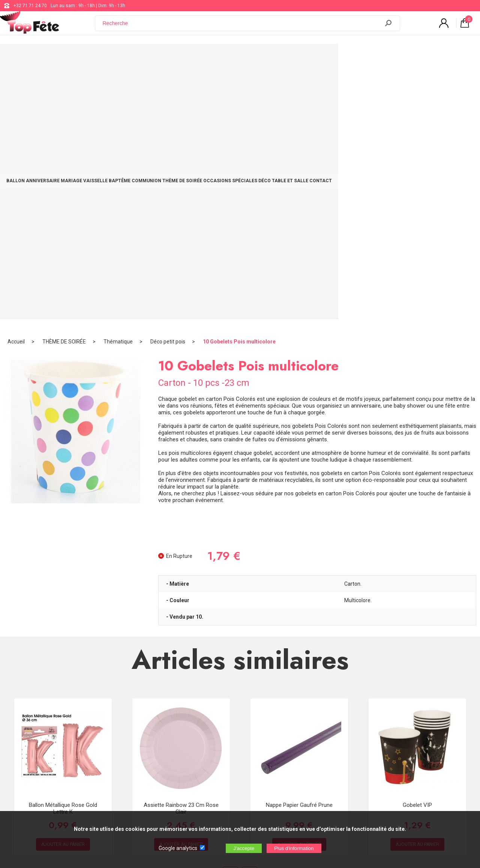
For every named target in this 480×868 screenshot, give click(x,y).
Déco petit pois (168, 81)
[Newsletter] (130, 779)
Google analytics (178, 848)
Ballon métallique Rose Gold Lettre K (63, 547)
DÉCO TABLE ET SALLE (390, 57)
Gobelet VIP (417, 544)
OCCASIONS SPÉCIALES (325, 57)
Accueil (16, 81)
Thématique (118, 81)
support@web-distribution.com (225, 719)
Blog (198, 738)
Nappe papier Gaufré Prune (299, 544)
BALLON (39, 57)
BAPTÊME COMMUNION (206, 57)
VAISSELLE (154, 57)
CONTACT (439, 57)
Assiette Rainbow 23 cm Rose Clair (181, 547)
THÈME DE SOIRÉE (265, 57)
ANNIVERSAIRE (78, 57)
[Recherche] (242, 27)
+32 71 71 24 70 (30, 6)
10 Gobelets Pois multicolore (239, 81)
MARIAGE (119, 57)
